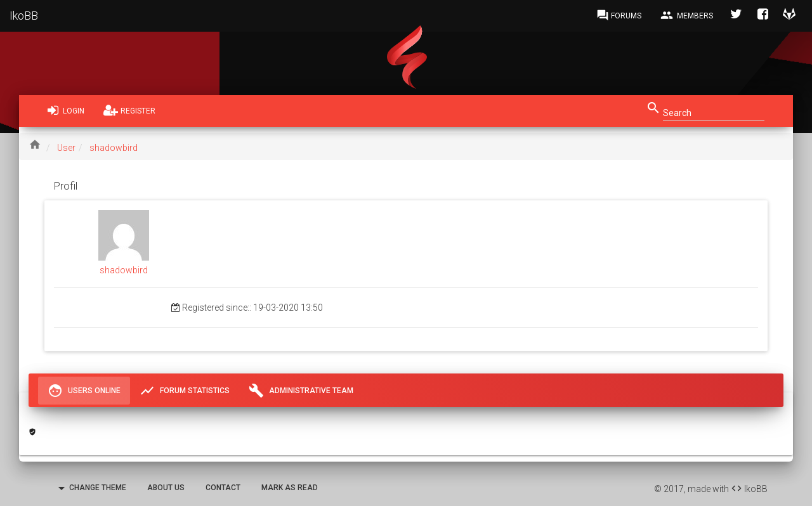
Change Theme (90, 488)
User (66, 148)
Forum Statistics (185, 391)
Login (66, 110)
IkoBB (24, 16)
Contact (223, 488)
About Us (166, 488)
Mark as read (290, 488)
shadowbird (114, 148)
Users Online (84, 391)
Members (687, 15)
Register (129, 110)
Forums (619, 15)
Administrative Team (301, 391)
